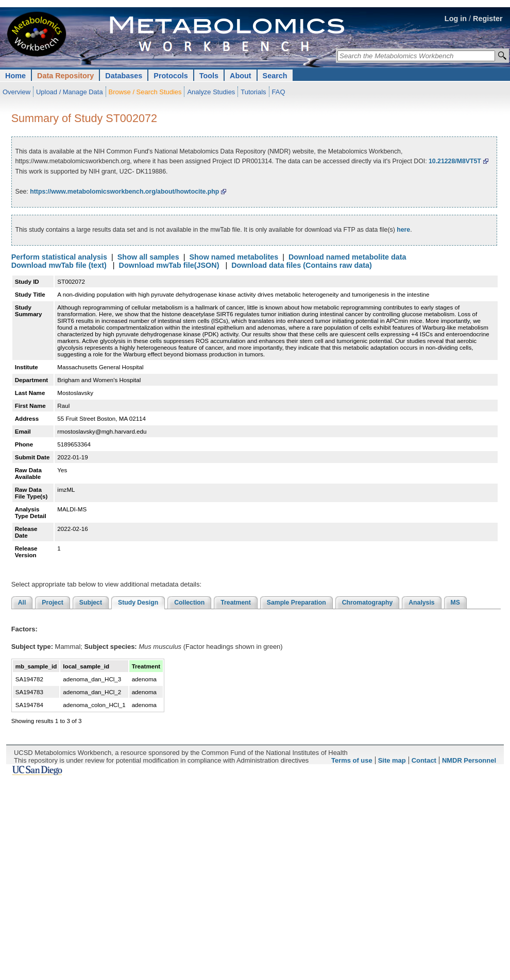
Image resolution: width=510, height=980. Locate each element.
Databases (124, 76)
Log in (456, 19)
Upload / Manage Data (70, 92)
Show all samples (148, 257)
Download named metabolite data (347, 257)
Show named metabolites (234, 257)
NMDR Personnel (469, 760)
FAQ (279, 92)
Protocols (171, 76)
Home (15, 76)
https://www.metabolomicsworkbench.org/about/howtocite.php (124, 192)
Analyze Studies (211, 92)
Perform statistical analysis (59, 257)
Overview (16, 92)
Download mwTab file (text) (59, 265)
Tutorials (253, 92)
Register (488, 19)
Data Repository (65, 76)
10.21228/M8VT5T (455, 161)
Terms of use (352, 760)
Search (275, 76)
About (241, 76)
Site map (392, 760)
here (403, 230)
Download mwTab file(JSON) (169, 265)
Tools (209, 76)
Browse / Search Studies (145, 92)
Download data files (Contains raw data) (302, 265)
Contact (424, 760)
